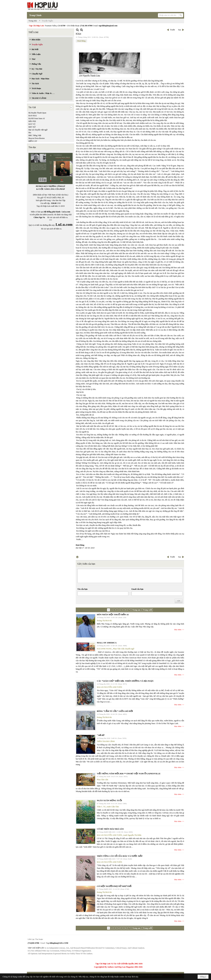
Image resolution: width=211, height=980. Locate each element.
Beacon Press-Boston (37, 138)
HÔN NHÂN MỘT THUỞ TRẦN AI (113, 615)
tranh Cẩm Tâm (113, 807)
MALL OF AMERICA (107, 643)
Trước (173, 30)
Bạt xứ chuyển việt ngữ (38, 130)
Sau (180, 30)
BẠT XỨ (32, 127)
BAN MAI (33, 116)
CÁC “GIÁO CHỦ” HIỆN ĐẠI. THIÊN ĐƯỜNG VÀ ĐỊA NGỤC (125, 681)
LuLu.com (66, 212)
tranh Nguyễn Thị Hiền (132, 835)
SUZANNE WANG (104, 649)
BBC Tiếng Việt (35, 135)
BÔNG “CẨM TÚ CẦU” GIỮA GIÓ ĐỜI (115, 711)
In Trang (77, 557)
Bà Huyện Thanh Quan (37, 113)
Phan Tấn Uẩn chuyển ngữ (124, 649)
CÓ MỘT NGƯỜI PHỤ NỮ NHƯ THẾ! (114, 886)
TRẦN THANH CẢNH (106, 741)
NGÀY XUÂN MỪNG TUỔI (109, 800)
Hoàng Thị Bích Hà (104, 621)
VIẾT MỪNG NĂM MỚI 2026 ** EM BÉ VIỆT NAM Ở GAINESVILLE (129, 774)
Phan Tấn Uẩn (103, 780)
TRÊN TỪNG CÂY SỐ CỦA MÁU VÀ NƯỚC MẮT (120, 856)
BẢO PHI (32, 121)
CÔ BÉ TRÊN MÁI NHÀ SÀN (110, 829)
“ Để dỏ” (101, 735)
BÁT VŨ (32, 124)
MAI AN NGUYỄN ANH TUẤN (109, 687)
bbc (30, 133)
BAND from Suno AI (37, 118)
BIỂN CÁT (33, 141)
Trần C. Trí (101, 807)
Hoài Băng (81, 41)
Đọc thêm (178, 630)
